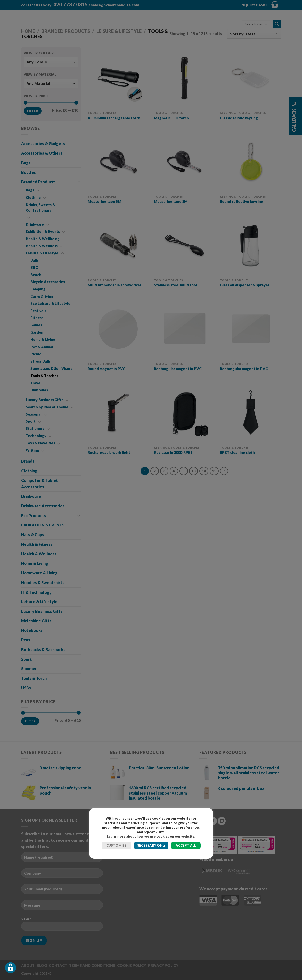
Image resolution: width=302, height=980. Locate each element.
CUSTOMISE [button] (116, 845)
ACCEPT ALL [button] (186, 845)
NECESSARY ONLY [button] (151, 845)
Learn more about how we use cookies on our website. (151, 836)
